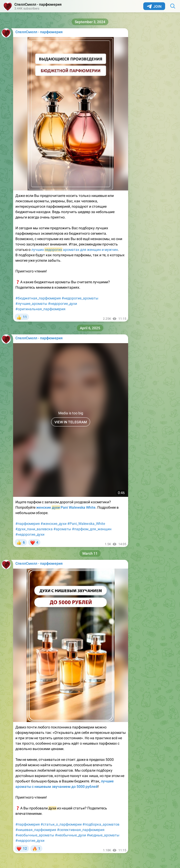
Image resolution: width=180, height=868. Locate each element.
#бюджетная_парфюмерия (38, 298)
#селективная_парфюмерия (81, 830)
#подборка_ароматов (101, 824)
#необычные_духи (70, 835)
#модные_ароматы (103, 835)
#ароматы (62, 529)
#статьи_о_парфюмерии (61, 824)
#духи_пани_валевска (34, 529)
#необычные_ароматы (35, 835)
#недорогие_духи (63, 304)
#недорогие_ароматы (80, 298)
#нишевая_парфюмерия (36, 830)
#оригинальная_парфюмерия (40, 309)
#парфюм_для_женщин (92, 529)
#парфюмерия (28, 524)
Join (154, 6)
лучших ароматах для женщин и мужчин (75, 250)
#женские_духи (54, 524)
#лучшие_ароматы (31, 304)
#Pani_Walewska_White (86, 524)
